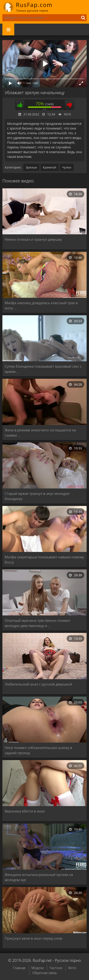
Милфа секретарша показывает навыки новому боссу (44, 559)
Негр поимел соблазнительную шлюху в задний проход (38, 750)
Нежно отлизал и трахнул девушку (33, 239)
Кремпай (50, 167)
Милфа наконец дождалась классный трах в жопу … (41, 305)
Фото (72, 968)
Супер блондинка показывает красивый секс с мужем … (43, 369)
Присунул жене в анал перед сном (33, 938)
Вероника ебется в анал (25, 811)
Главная (19, 968)
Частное (56, 968)
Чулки (67, 167)
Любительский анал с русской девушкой (38, 684)
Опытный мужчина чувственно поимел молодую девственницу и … (37, 623)
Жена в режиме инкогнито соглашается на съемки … (40, 433)
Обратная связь (45, 973)
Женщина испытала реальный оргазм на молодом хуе (39, 877)
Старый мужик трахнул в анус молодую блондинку (37, 496)
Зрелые (31, 167)
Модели (37, 968)
